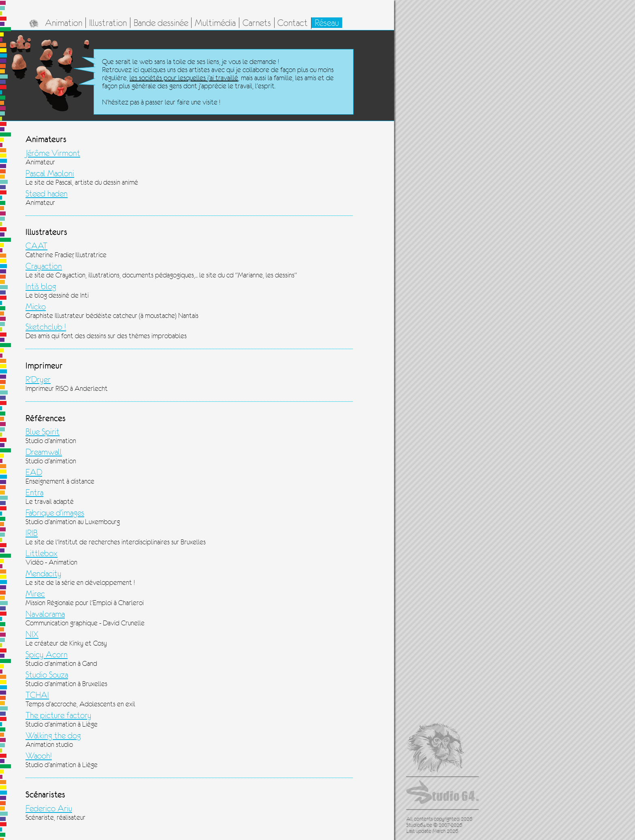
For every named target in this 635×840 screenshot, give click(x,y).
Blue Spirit (43, 432)
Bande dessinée (161, 23)
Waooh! (39, 756)
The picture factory (59, 715)
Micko (36, 307)
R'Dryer (38, 379)
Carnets (257, 23)
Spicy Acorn (47, 655)
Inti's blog (41, 286)
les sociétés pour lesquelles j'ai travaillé (184, 78)
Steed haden (47, 194)
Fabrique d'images (55, 513)
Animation (64, 23)
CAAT (36, 246)
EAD (34, 472)
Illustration (108, 23)
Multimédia (215, 23)
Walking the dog (53, 736)
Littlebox (42, 553)
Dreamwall (44, 452)
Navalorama (45, 614)
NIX (32, 634)
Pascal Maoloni (50, 173)
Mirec (35, 594)
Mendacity (44, 574)
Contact (293, 23)
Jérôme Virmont (53, 153)
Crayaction (44, 266)
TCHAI (37, 695)
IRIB (32, 533)
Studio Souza (47, 675)
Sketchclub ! (46, 327)
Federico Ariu (49, 808)
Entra (34, 492)
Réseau (327, 23)
